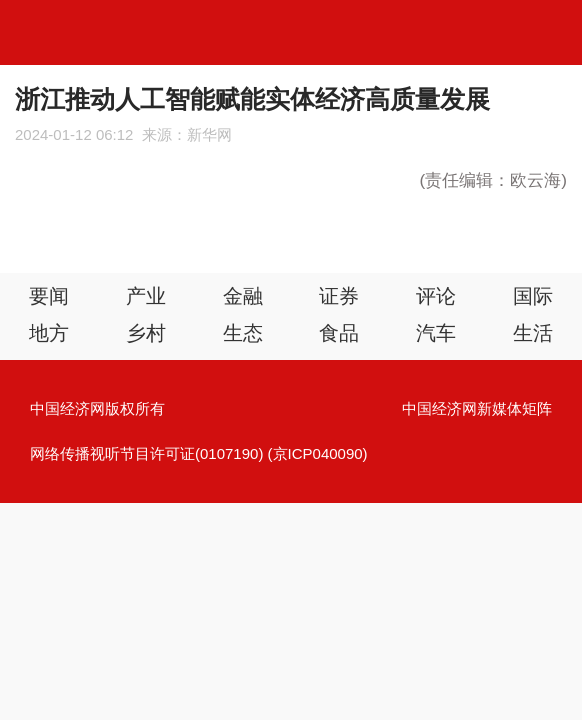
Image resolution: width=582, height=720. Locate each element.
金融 (243, 296)
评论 (436, 296)
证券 (339, 296)
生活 (533, 333)
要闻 (49, 296)
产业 (146, 296)
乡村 (146, 333)
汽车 (436, 333)
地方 (49, 333)
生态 (243, 333)
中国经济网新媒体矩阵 (477, 408)
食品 (339, 333)
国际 (533, 296)
